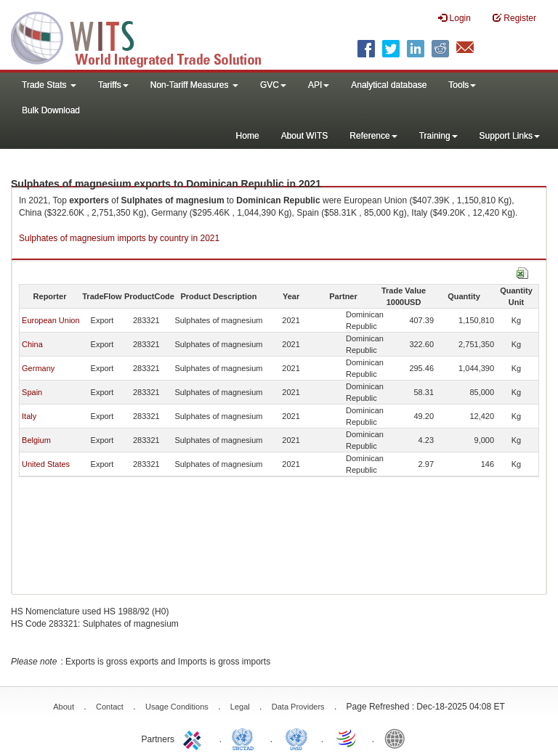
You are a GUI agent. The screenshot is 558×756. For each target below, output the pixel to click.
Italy (29, 416)
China (32, 344)
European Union (51, 320)
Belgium (36, 440)
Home (248, 136)
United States (46, 464)
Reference (373, 136)
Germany (38, 368)
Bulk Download (51, 110)
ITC (195, 738)
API (319, 85)
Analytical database (389, 85)
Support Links (510, 136)
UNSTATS (296, 738)
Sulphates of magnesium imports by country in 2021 (119, 238)
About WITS (305, 136)
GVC (273, 85)
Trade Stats (49, 85)
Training (438, 136)
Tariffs (113, 85)
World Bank (398, 738)
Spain (32, 392)
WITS (145, 36)
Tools (462, 85)
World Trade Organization (347, 738)
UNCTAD (246, 738)
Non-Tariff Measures (194, 85)
